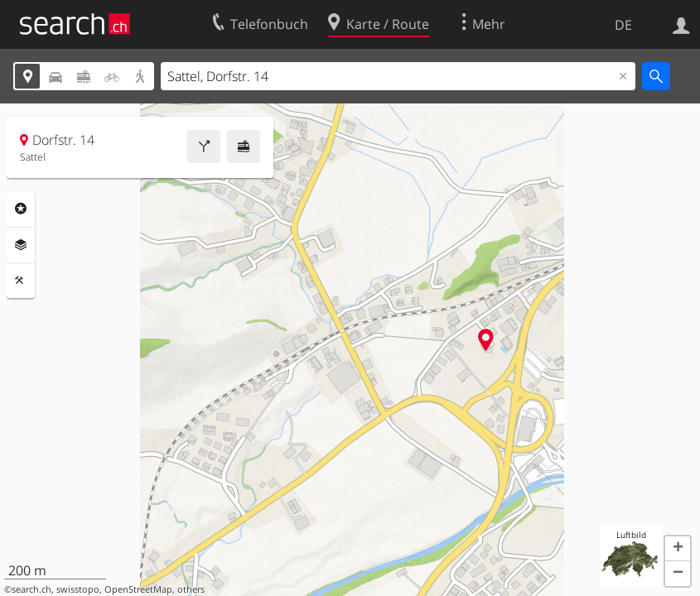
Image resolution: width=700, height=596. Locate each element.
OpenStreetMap (138, 589)
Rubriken (21, 209)
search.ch (31, 589)
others (191, 589)
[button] (678, 549)
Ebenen (21, 245)
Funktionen (21, 281)
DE (623, 25)
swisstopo (78, 589)
